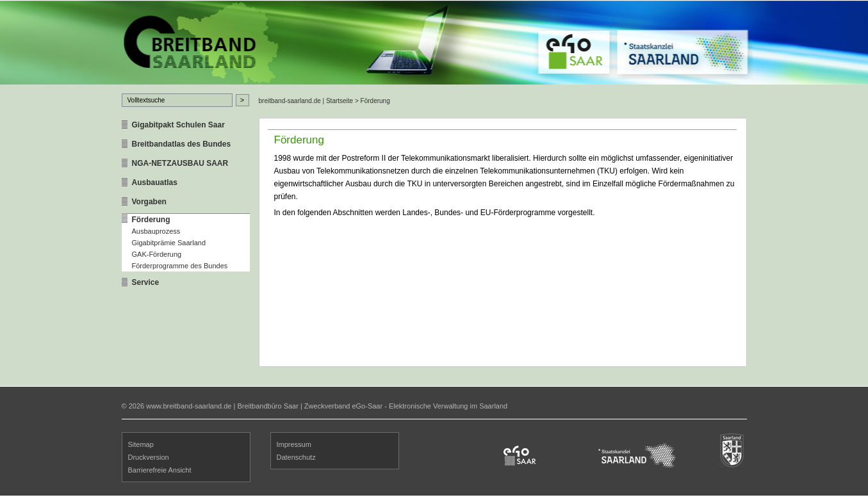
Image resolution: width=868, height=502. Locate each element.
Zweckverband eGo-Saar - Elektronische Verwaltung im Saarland (406, 406)
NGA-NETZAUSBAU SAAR (180, 163)
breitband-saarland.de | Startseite (306, 101)
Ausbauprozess (156, 231)
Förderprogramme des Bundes (180, 266)
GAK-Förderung (157, 254)
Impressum (294, 444)
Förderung (151, 220)
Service (146, 282)
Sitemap (141, 444)
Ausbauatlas (155, 182)
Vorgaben (149, 202)
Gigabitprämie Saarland (169, 243)
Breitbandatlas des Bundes (182, 144)
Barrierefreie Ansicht (160, 470)
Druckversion (149, 457)
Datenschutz (296, 457)
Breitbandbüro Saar (267, 406)
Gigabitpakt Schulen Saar (178, 125)
